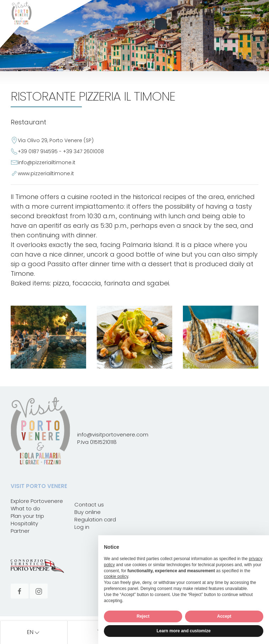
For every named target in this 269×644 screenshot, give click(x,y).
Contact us (89, 505)
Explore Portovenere (37, 501)
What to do (25, 508)
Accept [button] (224, 616)
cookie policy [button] (116, 576)
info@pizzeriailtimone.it (47, 162)
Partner (20, 531)
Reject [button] (143, 616)
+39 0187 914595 (38, 151)
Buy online (88, 512)
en (34, 633)
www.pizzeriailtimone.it (46, 173)
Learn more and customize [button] (184, 631)
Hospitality (24, 523)
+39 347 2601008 (83, 151)
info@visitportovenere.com (113, 434)
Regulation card (95, 519)
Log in (82, 527)
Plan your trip (27, 516)
